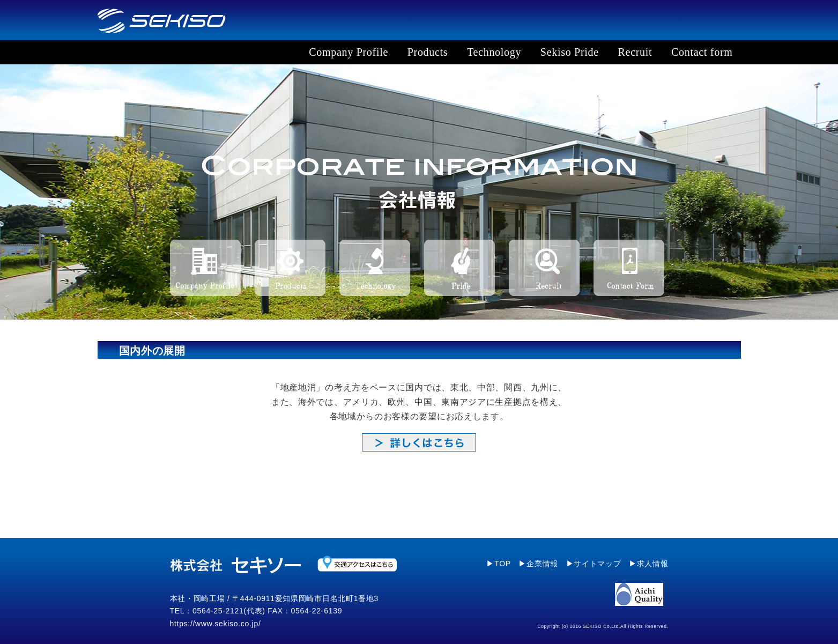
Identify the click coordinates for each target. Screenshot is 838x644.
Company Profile (348, 52)
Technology (494, 52)
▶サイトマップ (594, 564)
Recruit (635, 52)
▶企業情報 (538, 564)
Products (428, 52)
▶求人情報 (649, 564)
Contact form (702, 52)
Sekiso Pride (570, 52)
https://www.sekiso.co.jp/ (216, 624)
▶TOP (498, 564)
